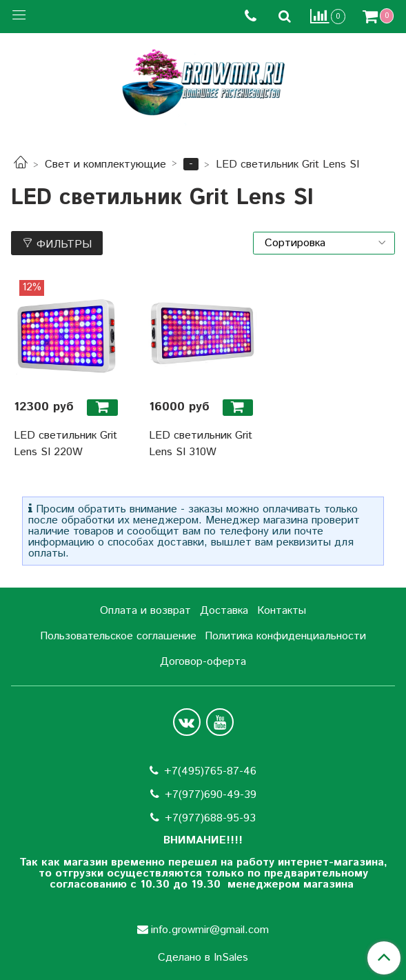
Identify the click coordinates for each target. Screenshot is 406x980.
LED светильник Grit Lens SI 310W (201, 444)
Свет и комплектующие (105, 164)
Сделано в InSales (203, 958)
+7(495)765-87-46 (210, 771)
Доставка (224, 611)
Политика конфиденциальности (285, 636)
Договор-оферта (203, 662)
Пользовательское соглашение (118, 636)
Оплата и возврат (145, 611)
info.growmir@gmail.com (210, 930)
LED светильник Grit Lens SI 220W (65, 444)
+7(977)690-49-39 (211, 795)
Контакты (282, 611)
